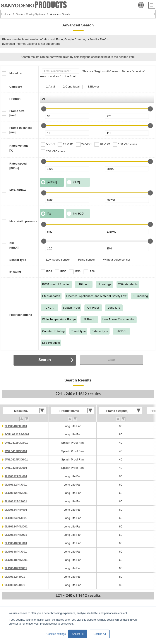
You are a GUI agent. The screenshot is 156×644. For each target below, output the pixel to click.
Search (45, 360)
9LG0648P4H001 (16, 543)
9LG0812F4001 (15, 577)
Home (7, 14)
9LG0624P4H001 (16, 510)
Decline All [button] (100, 634)
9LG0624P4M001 (16, 526)
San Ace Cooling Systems (31, 14)
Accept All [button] (78, 634)
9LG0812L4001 (15, 585)
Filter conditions (21, 315)
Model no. (16, 73)
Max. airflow (18, 190)
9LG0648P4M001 (16, 560)
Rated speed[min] (18, 166)
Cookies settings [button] (56, 634)
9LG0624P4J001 (16, 518)
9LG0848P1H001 (16, 426)
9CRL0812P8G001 (17, 434)
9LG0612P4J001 (16, 485)
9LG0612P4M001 (16, 493)
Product (15, 99)
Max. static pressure (23, 221)
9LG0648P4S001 (16, 568)
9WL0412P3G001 (16, 443)
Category (16, 87)
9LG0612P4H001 (16, 476)
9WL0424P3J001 (16, 468)
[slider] (44, 109)
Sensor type (18, 260)
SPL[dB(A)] (14, 245)
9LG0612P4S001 (16, 501)
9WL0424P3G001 (16, 459)
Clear (111, 360)
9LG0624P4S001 (16, 535)
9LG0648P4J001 (16, 552)
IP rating (15, 272)
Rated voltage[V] (19, 148)
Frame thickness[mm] (21, 130)
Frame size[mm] (17, 113)
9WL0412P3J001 (16, 451)
